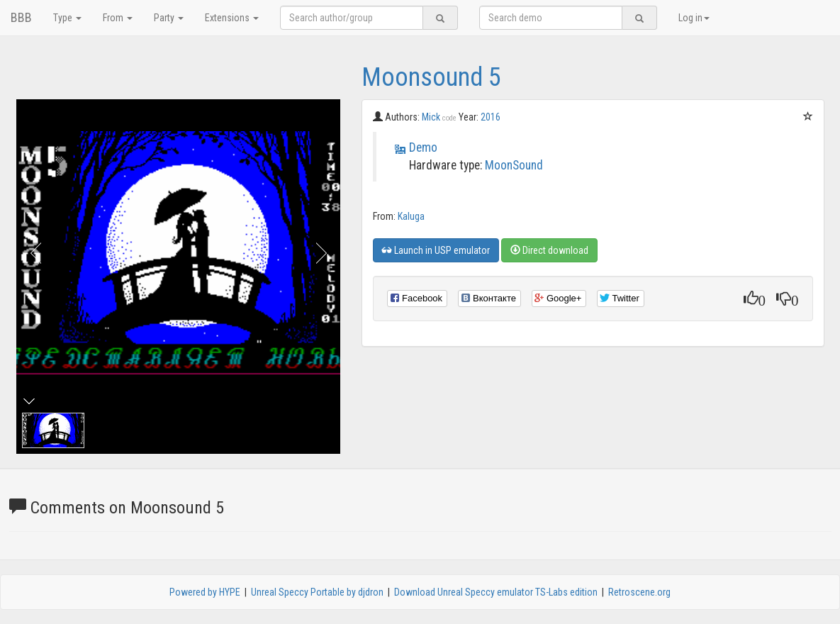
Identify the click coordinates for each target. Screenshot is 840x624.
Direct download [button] (549, 250)
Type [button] (67, 18)
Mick (439, 117)
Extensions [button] (232, 18)
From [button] (118, 18)
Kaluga (411, 216)
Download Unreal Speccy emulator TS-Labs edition (496, 592)
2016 (491, 117)
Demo (423, 147)
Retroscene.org (639, 592)
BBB (21, 17)
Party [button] (169, 18)
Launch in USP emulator (436, 250)
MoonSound (514, 165)
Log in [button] (694, 18)
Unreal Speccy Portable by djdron (317, 592)
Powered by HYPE (205, 592)
